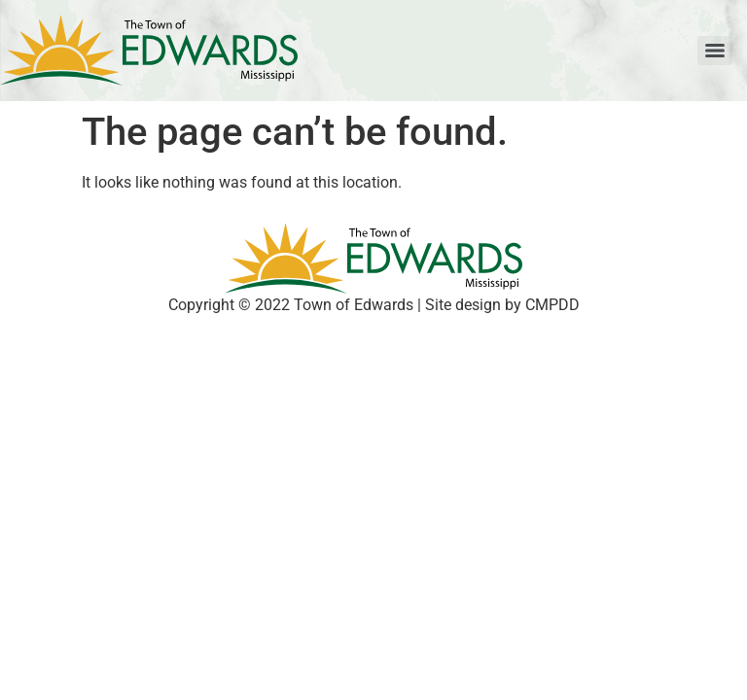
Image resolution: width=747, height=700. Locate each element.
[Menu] (715, 51)
